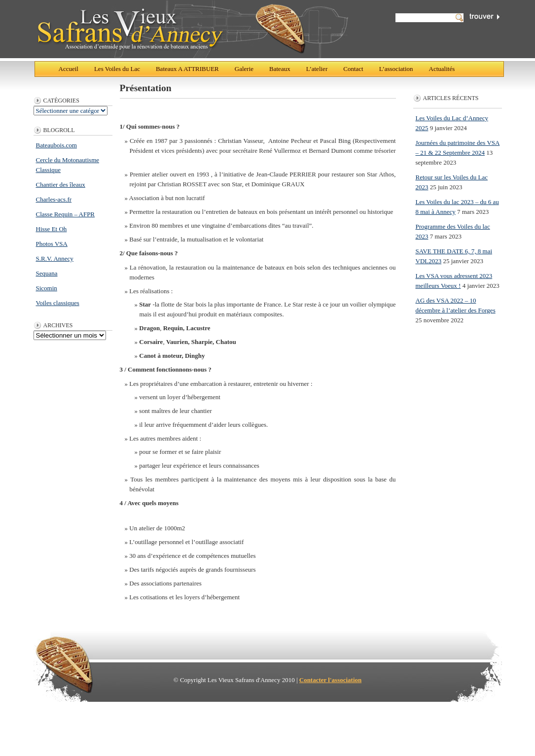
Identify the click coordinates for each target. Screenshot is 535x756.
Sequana (47, 273)
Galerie (244, 69)
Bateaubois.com (56, 145)
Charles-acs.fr (54, 199)
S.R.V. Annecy (55, 258)
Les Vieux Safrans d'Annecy (192, 29)
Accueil (69, 69)
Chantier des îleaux (61, 185)
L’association (396, 69)
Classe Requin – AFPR (66, 214)
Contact (353, 69)
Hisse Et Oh (52, 229)
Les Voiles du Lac (117, 69)
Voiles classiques (58, 303)
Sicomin (47, 288)
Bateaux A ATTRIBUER (187, 69)
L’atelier (317, 69)
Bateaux (280, 69)
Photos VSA (52, 244)
